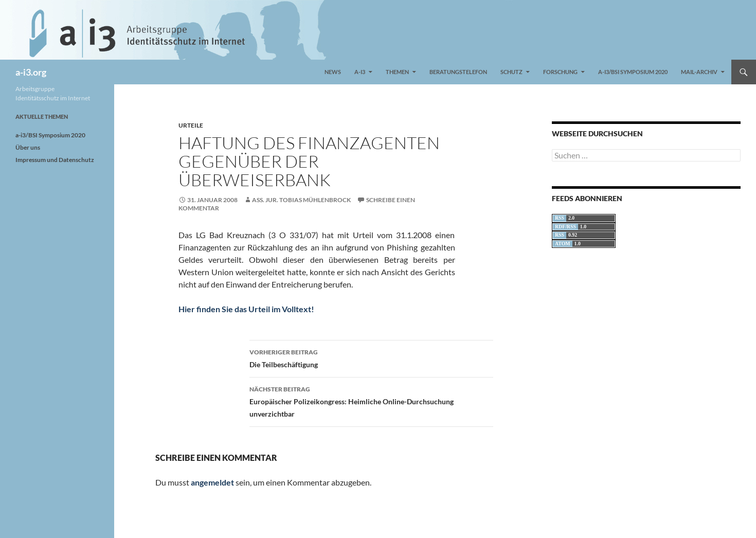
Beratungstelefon (458, 72)
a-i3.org (31, 72)
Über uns (28, 147)
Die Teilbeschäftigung (371, 357)
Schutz (511, 72)
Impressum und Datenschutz (55, 160)
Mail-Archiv (699, 72)
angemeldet (212, 482)
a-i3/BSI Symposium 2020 (633, 72)
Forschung (560, 72)
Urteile (191, 125)
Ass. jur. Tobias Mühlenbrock (301, 200)
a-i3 (360, 72)
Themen (397, 72)
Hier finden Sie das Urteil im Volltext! (246, 309)
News (333, 72)
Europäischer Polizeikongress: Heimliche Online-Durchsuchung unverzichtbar (371, 401)
